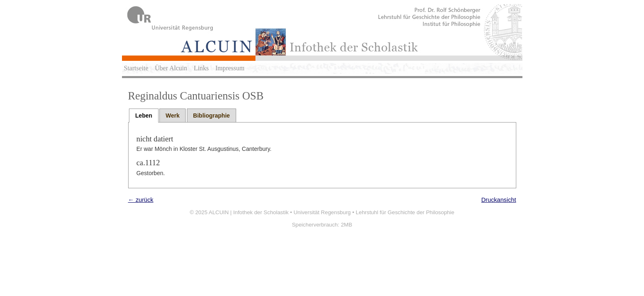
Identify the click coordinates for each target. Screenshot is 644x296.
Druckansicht (499, 200)
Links (201, 68)
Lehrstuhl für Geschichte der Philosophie (405, 212)
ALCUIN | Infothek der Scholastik (249, 212)
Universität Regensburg (322, 212)
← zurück (141, 200)
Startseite (136, 68)
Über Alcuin (171, 68)
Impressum (230, 68)
